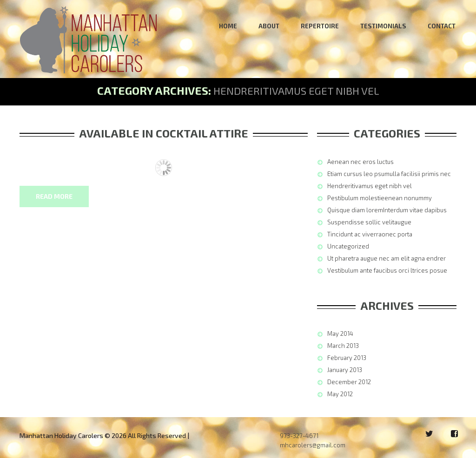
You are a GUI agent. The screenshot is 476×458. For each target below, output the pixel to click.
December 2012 (349, 382)
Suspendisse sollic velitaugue (369, 222)
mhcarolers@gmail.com (313, 445)
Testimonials (383, 26)
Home (228, 26)
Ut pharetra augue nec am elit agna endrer (387, 258)
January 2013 (345, 370)
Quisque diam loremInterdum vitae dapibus (387, 210)
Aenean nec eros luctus (360, 162)
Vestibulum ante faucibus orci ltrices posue (387, 270)
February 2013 (347, 358)
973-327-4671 (299, 436)
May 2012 (340, 394)
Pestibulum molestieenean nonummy (380, 198)
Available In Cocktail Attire (164, 133)
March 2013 (343, 346)
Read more (54, 196)
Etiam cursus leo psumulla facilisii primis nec (389, 174)
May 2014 (340, 334)
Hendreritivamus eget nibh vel (370, 186)
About (269, 26)
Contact (442, 26)
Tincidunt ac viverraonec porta (370, 234)
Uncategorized (348, 246)
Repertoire (320, 26)
